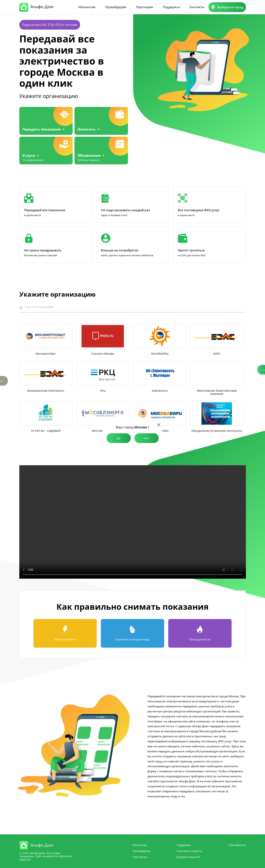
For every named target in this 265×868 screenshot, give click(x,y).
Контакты (197, 7)
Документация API (188, 857)
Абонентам (87, 7)
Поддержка (171, 7)
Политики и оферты (189, 851)
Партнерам (144, 7)
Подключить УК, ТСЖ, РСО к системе (50, 25)
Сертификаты (237, 845)
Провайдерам (116, 7)
